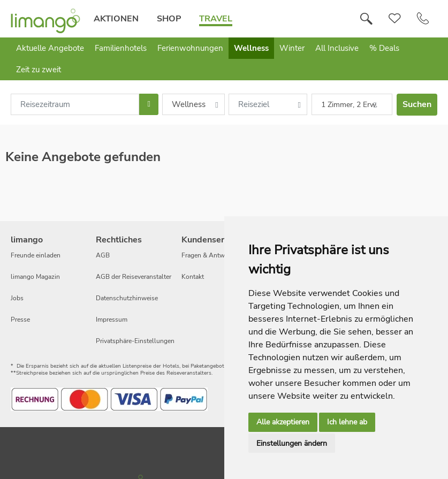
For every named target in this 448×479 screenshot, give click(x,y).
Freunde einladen (36, 255)
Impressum (112, 320)
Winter (292, 48)
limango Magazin (35, 277)
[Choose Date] (149, 104)
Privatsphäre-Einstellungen (135, 341)
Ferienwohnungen (190, 48)
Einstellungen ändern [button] (292, 443)
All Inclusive (337, 48)
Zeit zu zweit (39, 70)
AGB (103, 255)
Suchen (417, 104)
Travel (216, 19)
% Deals (384, 48)
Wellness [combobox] (189, 104)
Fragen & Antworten (211, 255)
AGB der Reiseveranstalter (134, 277)
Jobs (17, 298)
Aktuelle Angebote (50, 48)
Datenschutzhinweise (127, 298)
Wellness (251, 48)
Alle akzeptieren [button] (283, 422)
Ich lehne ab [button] (347, 422)
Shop (169, 19)
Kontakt (193, 277)
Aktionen (116, 19)
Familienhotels (121, 48)
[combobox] (75, 104)
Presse (20, 320)
